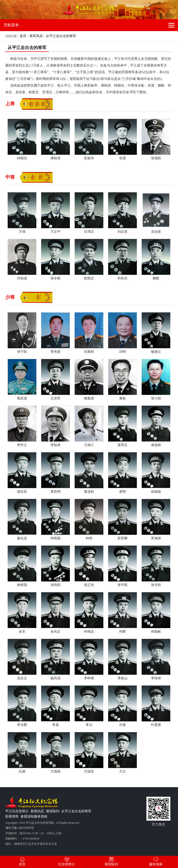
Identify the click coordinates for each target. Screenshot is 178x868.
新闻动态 (37, 811)
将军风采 (36, 36)
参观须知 (27, 816)
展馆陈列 (53, 811)
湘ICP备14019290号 (20, 828)
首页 (23, 36)
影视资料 (12, 816)
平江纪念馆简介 (17, 811)
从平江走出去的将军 (61, 36)
